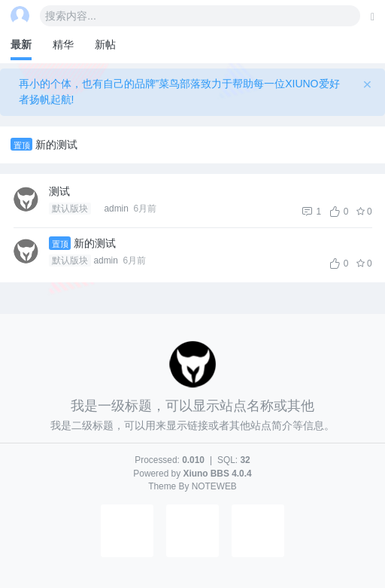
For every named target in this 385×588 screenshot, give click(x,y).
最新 (21, 44)
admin (107, 260)
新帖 (105, 44)
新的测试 (56, 145)
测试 (59, 191)
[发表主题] (373, 17)
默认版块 (70, 209)
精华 (63, 44)
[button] (127, 554)
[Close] (367, 84)
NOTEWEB (214, 486)
